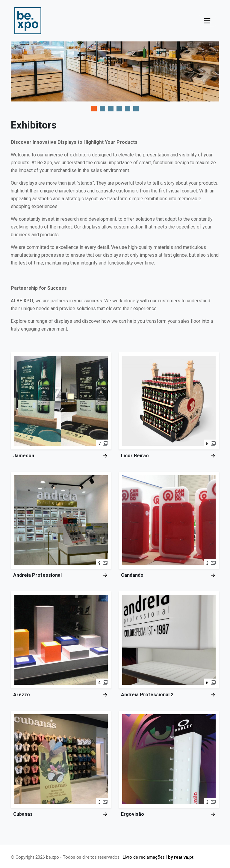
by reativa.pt (181, 857)
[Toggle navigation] (207, 21)
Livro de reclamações (144, 857)
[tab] (94, 109)
